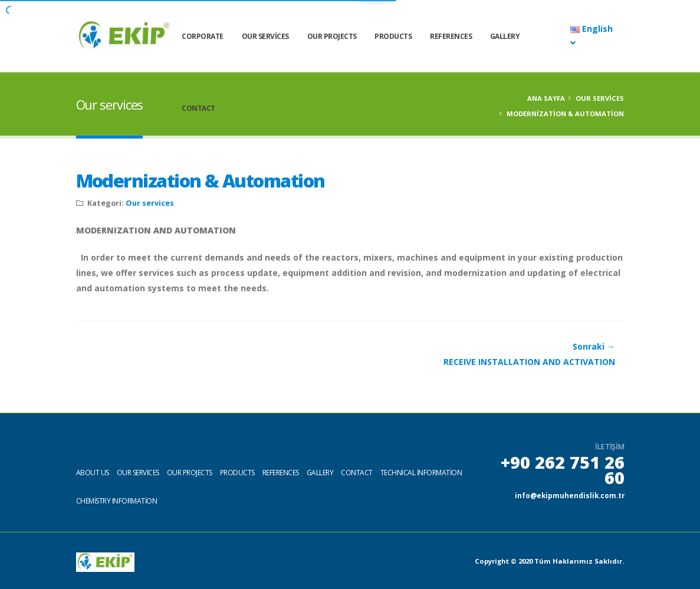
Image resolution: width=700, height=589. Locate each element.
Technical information (421, 472)
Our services (293, 36)
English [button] (592, 37)
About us (93, 472)
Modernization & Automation (201, 180)
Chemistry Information (117, 500)
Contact (226, 108)
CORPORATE (230, 36)
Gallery (532, 36)
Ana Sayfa (546, 98)
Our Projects (359, 36)
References (479, 36)
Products (421, 36)
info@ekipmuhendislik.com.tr (567, 495)
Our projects (190, 472)
